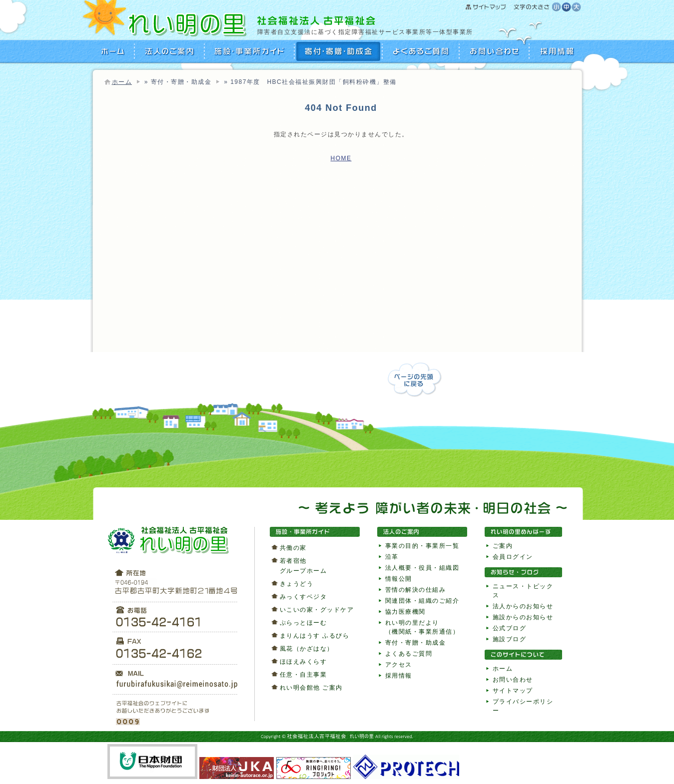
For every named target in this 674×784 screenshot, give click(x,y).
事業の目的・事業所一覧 (422, 546)
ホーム (122, 82)
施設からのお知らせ (523, 617)
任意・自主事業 (304, 675)
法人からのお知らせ (523, 606)
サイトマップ (509, 7)
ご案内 (503, 546)
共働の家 (293, 548)
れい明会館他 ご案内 (311, 688)
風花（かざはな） (307, 649)
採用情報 (556, 51)
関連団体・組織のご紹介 (422, 601)
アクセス (399, 665)
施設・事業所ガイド (250, 51)
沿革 (392, 557)
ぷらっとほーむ (304, 623)
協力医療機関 (405, 612)
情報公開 (399, 579)
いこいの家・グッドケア (317, 610)
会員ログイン (513, 557)
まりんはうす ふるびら (315, 636)
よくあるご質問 (421, 51)
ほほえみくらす (304, 662)
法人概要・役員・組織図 (422, 568)
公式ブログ (510, 628)
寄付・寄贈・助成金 (339, 51)
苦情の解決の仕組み (416, 590)
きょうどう (297, 584)
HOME (114, 51)
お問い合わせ (495, 51)
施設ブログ (510, 639)
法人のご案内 (170, 51)
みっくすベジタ (304, 597)
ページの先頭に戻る (415, 380)
